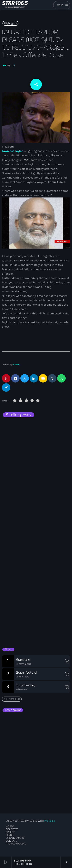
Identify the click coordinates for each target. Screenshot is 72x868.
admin (16, 365)
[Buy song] (66, 661)
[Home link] (15, 5)
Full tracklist (12, 699)
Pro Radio (50, 821)
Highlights (10, 23)
